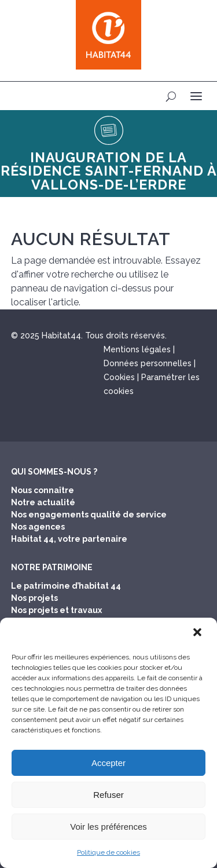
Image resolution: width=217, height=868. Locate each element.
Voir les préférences (108, 827)
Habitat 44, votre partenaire (69, 539)
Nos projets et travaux (56, 610)
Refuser (108, 795)
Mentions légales (137, 349)
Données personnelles (148, 363)
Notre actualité (43, 502)
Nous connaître (43, 490)
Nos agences (38, 527)
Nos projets (34, 598)
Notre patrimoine (52, 567)
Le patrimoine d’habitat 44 (66, 586)
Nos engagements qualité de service (89, 515)
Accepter (108, 763)
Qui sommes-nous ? (54, 472)
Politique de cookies (108, 852)
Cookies (119, 377)
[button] (198, 633)
